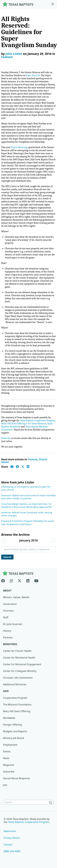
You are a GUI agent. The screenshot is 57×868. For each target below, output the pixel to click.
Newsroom (10, 831)
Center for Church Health (17, 651)
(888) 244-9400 (12, 851)
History (7, 631)
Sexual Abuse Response (16, 778)
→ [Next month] (53, 540)
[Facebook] (4, 580)
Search (7, 557)
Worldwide (9, 718)
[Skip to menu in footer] (53, 4)
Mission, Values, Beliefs (16, 597)
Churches (8, 611)
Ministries (10, 644)
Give (6, 691)
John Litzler (14, 54)
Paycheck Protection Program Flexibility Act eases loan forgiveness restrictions (28, 522)
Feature (7, 57)
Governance (10, 604)
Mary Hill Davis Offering (17, 711)
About (7, 591)
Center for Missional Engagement (22, 664)
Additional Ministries (15, 684)
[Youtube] (36, 580)
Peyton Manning (19, 147)
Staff (6, 617)
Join (5, 785)
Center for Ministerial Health (19, 658)
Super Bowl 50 (33, 75)
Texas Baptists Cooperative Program (38, 421)
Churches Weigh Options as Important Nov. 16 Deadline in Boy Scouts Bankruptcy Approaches (27, 505)
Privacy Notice (12, 838)
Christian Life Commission (18, 678)
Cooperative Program (15, 698)
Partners (8, 637)
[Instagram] (11, 580)
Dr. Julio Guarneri (13, 624)
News (6, 758)
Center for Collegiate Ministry (20, 671)
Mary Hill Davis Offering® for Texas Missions (24, 424)
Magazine (9, 765)
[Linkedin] (28, 580)
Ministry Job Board (13, 738)
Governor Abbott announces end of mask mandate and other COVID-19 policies (29, 497)
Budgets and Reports (15, 731)
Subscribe (6, 438)
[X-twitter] (20, 580)
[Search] (51, 802)
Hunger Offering (12, 725)
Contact (8, 845)
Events (7, 751)
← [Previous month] (4, 540)
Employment (10, 745)
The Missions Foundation (17, 705)
